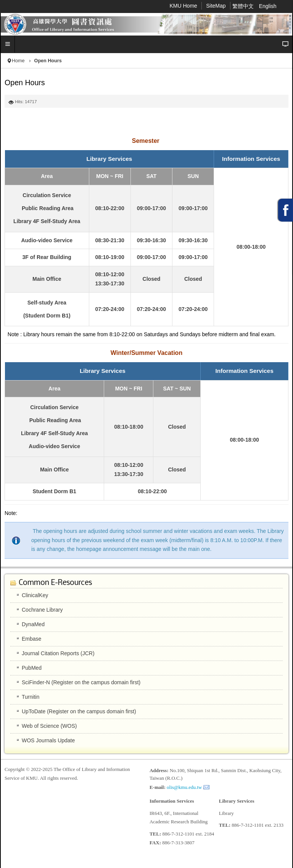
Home (18, 61)
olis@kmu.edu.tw (184, 787)
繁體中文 (244, 6)
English (268, 6)
